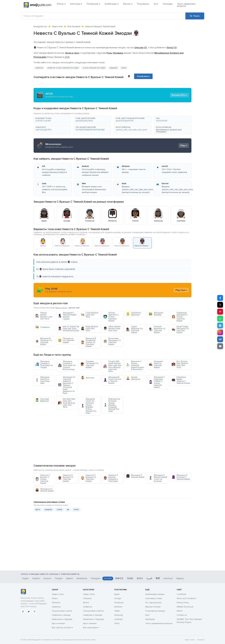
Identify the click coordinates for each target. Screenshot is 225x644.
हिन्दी (158, 578)
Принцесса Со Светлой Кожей (66, 340)
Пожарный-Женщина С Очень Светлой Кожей (180, 317)
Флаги (55, 598)
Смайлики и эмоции (61, 615)
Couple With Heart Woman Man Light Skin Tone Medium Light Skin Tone (112, 366)
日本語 (130, 578)
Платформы (93, 4)
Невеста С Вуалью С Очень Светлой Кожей (43, 479)
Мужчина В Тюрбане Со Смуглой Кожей (44, 341)
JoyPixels (118, 619)
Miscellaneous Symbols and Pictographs (169, 131)
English (26, 578)
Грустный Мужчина (42, 400)
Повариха (42, 327)
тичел (76, 510)
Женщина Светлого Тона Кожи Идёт (42, 380)
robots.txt (201, 640)
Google (118, 598)
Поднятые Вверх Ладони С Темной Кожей (181, 380)
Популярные (143, 4)
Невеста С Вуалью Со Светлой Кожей (88, 478)
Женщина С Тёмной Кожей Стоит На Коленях (158, 478)
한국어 (140, 578)
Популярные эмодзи (155, 611)
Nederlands (82, 578)
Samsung (118, 615)
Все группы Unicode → (62, 628)
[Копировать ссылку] (220, 339)
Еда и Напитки (90, 623)
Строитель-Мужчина (134, 314)
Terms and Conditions (186, 598)
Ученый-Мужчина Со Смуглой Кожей (157, 330)
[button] (52, 120)
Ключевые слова (154, 598)
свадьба (113, 68)
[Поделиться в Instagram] (220, 332)
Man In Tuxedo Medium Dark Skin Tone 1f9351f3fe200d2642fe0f (68, 329)
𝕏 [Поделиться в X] (220, 305)
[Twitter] (29, 612)
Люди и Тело (89, 594)
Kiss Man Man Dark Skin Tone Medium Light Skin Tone (67, 403)
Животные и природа (62, 619)
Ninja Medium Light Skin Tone (89, 329)
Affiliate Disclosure (185, 607)
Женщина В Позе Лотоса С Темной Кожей (112, 380)
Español (36, 578)
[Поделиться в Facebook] (220, 298)
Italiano (70, 578)
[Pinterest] (34, 612)
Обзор (61, 4)
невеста (39, 68)
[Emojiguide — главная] (23, 592)
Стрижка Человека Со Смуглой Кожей (90, 364)
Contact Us (182, 615)
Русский (108, 578)
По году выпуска (153, 603)
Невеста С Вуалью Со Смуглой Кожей (66, 478)
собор (59, 510)
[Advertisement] (113, 440)
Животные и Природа (93, 619)
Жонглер (87, 378)
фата (124, 68)
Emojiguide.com (40, 27)
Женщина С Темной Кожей (135, 476)
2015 (67, 57)
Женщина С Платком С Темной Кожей (181, 477)
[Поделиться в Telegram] (220, 325)
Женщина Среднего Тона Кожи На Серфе (44, 364)
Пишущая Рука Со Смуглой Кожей (156, 364)
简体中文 (119, 578)
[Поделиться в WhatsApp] (220, 319)
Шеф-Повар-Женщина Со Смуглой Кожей (180, 330)
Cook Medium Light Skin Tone (90, 315)
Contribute (181, 594)
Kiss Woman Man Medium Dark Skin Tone (180, 364)
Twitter (117, 611)
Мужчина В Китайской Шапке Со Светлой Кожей (88, 342)
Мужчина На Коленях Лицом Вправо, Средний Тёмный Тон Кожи (112, 405)
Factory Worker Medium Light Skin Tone (44, 316)
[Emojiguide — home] (37, 5)
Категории (76, 4)
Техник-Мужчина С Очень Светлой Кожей (111, 317)
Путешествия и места (62, 611)
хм (68, 510)
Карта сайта (190, 640)
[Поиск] (195, 16)
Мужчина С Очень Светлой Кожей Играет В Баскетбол (135, 365)
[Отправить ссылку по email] (220, 346)
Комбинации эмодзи (155, 594)
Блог (156, 4)
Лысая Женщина (133, 378)
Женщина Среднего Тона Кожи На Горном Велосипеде (67, 365)
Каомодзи (168, 4)
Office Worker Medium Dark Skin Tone (112, 329)
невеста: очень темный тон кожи (63, 68)
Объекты (56, 603)
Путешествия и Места (93, 611)
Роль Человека (74, 27)
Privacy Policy (183, 603)
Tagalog (180, 578)
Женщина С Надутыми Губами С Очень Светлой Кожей (157, 382)
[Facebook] (23, 612)
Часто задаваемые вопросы (186, 5)
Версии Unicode (153, 607)
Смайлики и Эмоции (93, 615)
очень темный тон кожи (94, 68)
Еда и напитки (58, 623)
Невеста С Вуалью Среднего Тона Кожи (111, 478)
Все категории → (91, 628)
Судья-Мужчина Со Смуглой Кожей (134, 330)
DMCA (180, 611)
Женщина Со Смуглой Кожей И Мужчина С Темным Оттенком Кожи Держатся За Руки (67, 385)
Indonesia (168, 578)
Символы (56, 607)
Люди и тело (57, 27)
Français (59, 578)
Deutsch (47, 578)
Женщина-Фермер (156, 314)
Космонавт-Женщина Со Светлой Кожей (112, 341)
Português (96, 578)
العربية (149, 578)
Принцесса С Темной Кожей (44, 490)
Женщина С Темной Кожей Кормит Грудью (67, 316)
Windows (118, 607)
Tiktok (117, 623)
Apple (117, 594)
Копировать (143, 76)
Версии (128, 4)
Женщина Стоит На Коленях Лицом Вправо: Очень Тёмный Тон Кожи (89, 406)
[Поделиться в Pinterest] (220, 312)
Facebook (119, 603)
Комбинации (112, 4)
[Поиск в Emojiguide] (103, 16)
